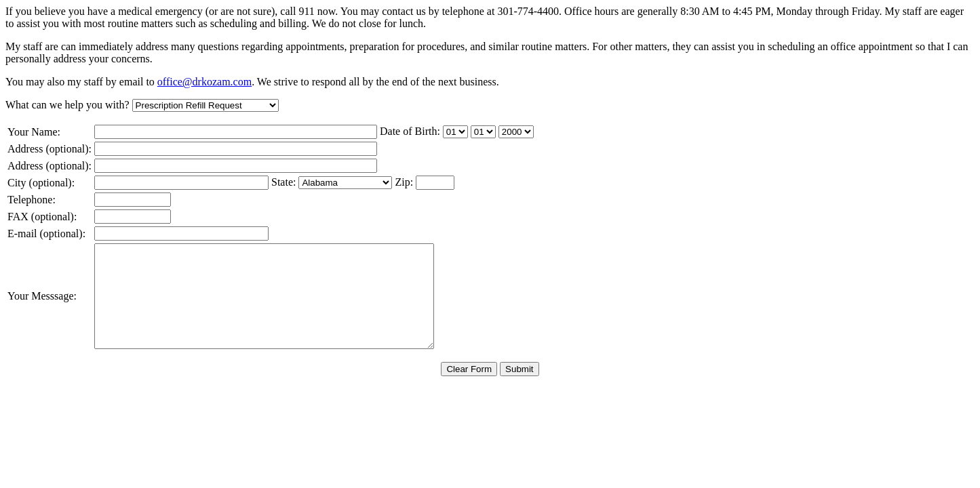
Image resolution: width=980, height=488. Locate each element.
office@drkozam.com (204, 82)
